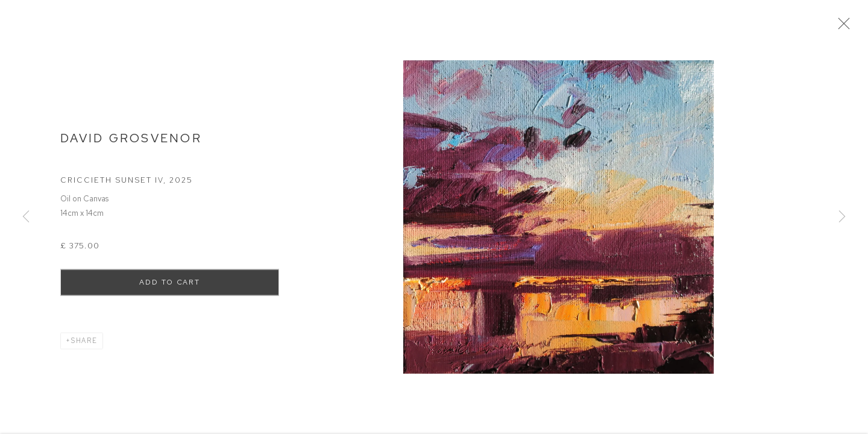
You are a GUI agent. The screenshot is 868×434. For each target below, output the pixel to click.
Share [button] (84, 344)
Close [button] (844, 27)
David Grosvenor (131, 141)
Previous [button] (26, 217)
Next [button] (842, 217)
